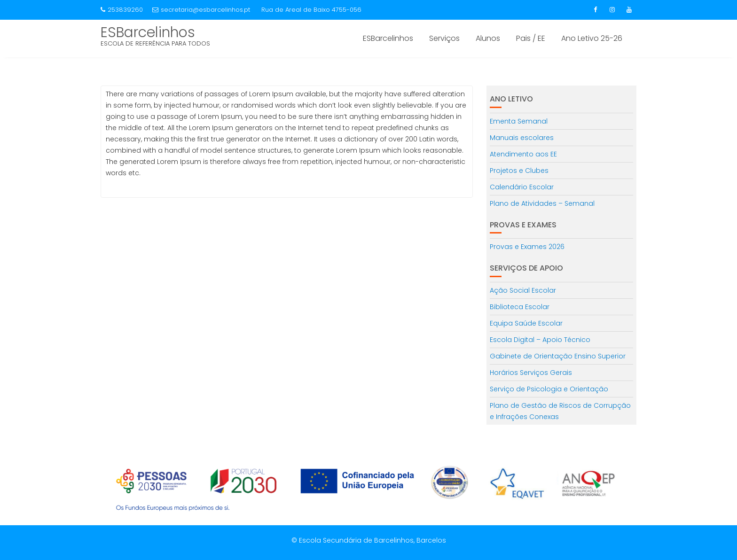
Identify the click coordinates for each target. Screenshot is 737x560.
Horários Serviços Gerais (531, 373)
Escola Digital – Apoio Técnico (540, 340)
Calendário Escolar (522, 187)
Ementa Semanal (519, 121)
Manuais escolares (522, 138)
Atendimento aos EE (523, 154)
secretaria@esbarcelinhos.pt (201, 10)
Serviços (444, 38)
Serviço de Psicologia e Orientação (549, 389)
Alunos (488, 38)
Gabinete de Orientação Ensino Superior (558, 356)
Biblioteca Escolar (520, 307)
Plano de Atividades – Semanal (542, 203)
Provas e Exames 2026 (527, 247)
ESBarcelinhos (148, 32)
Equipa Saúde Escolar (526, 323)
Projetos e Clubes (519, 171)
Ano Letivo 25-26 (592, 38)
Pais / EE (531, 38)
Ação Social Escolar (523, 290)
